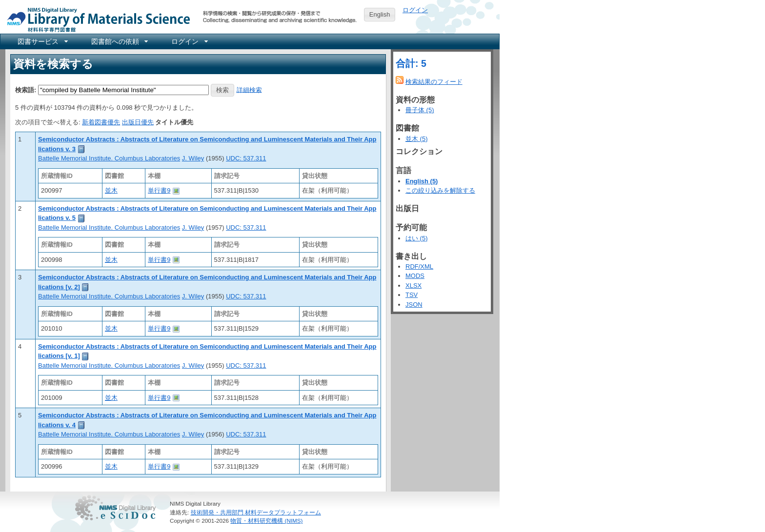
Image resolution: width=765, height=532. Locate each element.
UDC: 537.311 (246, 158)
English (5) (422, 181)
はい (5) (417, 238)
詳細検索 (249, 89)
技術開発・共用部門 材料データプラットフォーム (256, 512)
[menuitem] (42, 41)
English (380, 14)
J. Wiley (193, 158)
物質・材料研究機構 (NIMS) (266, 521)
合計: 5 (411, 63)
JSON (414, 305)
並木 (111, 190)
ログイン (415, 10)
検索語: (26, 89)
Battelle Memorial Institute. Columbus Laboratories (109, 158)
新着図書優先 (101, 122)
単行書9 (159, 190)
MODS (415, 276)
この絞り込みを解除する (440, 190)
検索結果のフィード (434, 82)
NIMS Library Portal (96, 19)
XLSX (413, 286)
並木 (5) (417, 139)
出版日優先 (138, 122)
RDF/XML (419, 266)
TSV (412, 295)
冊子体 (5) (420, 110)
